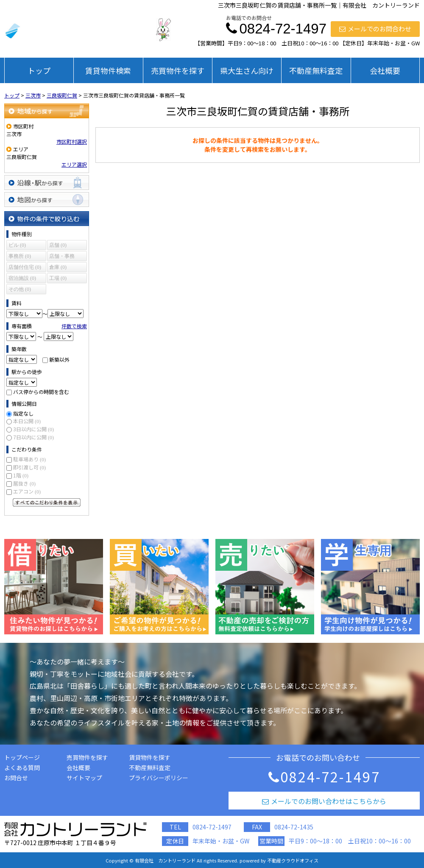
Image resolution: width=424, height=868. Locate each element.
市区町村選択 (72, 141)
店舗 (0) (58, 245)
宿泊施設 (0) (22, 278)
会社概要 (385, 70)
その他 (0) (20, 289)
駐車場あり (29, 459)
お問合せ (16, 778)
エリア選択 (74, 164)
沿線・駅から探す (47, 183)
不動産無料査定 (316, 70)
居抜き (24, 483)
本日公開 (27, 421)
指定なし (23, 413)
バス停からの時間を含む (41, 392)
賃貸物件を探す (150, 757)
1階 (21, 475)
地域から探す (47, 111)
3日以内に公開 (33, 429)
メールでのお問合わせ (375, 29)
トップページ (22, 757)
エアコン (27, 491)
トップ (39, 70)
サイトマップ (84, 778)
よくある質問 (22, 768)
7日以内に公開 (33, 437)
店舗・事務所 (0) (62, 257)
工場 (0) (58, 278)
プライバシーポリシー (159, 778)
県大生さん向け (247, 70)
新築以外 (59, 359)
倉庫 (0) (58, 267)
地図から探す (47, 200)
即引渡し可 (29, 467)
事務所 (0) (20, 256)
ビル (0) (17, 245)
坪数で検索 (74, 326)
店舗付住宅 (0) (25, 267)
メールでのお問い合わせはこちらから (324, 801)
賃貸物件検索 (108, 70)
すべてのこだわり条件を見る (47, 502)
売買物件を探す (178, 70)
